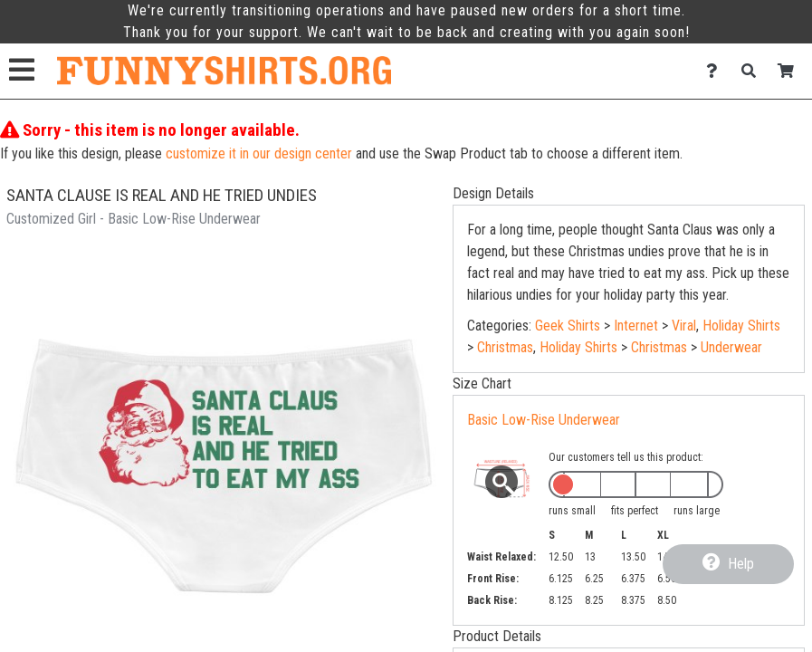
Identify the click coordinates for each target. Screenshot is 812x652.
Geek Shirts (568, 326)
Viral (684, 326)
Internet (636, 326)
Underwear (731, 347)
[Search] (754, 71)
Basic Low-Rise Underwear (544, 420)
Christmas (505, 347)
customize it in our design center (259, 153)
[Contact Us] (716, 71)
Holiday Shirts (741, 326)
